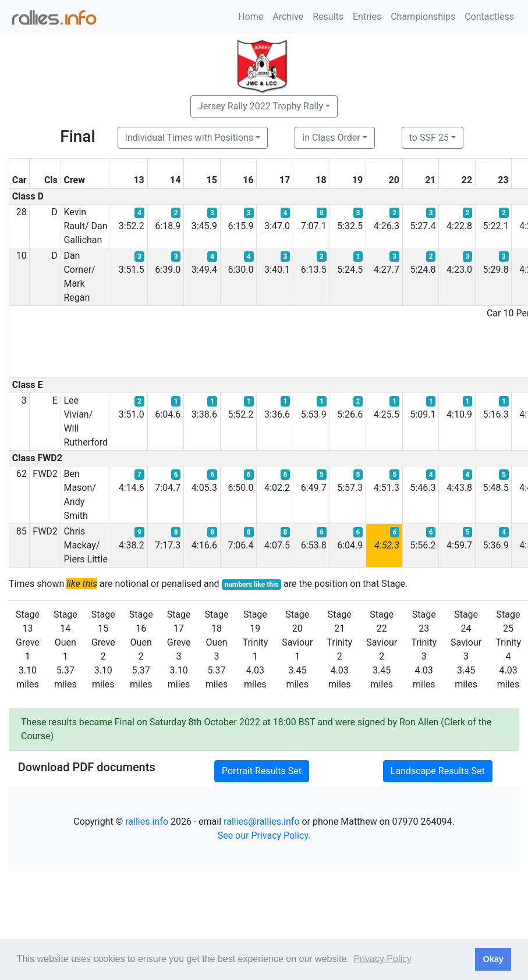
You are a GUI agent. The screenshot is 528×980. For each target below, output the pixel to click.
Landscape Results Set (438, 771)
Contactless (489, 17)
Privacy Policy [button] (382, 959)
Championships (423, 17)
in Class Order (331, 138)
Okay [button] (493, 959)
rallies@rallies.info (261, 822)
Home (251, 17)
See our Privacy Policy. (264, 835)
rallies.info (147, 822)
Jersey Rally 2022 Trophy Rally (261, 106)
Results (328, 17)
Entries (367, 17)
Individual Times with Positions (189, 138)
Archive (288, 17)
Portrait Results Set (262, 771)
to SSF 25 (429, 138)
